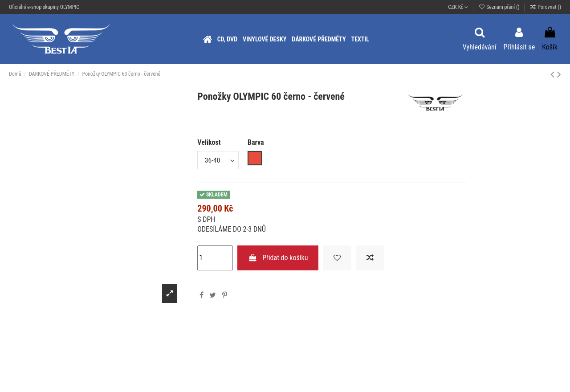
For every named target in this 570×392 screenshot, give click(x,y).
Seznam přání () (499, 7)
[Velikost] (219, 160)
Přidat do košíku (278, 258)
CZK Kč (458, 7)
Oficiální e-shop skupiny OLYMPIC (44, 7)
